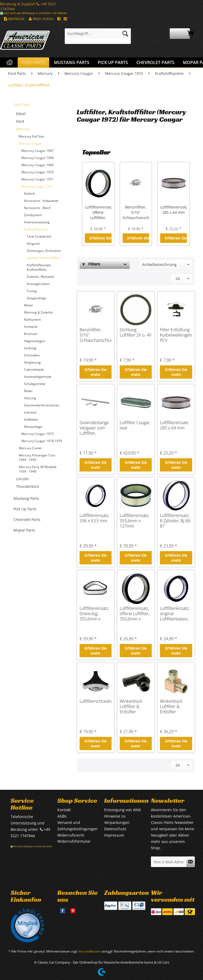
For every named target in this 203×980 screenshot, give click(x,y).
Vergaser (33, 244)
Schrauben (32, 355)
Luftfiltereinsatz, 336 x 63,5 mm (94, 518)
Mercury (23, 129)
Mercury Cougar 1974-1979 (42, 441)
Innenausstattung (37, 222)
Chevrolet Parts (27, 520)
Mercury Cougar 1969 (38, 165)
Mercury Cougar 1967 (38, 151)
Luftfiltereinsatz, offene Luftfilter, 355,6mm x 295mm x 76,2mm (98, 212)
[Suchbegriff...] (98, 34)
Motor (29, 305)
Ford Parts (22, 105)
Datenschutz (115, 829)
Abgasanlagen (35, 341)
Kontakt (64, 810)
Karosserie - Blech (37, 208)
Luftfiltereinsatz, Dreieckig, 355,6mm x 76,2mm (94, 614)
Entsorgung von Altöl (123, 810)
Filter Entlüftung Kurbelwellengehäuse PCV (176, 335)
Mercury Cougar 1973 (38, 434)
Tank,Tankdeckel (39, 236)
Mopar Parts (24, 530)
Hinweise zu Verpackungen (117, 819)
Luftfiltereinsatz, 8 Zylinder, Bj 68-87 (176, 521)
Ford (20, 121)
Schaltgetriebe (35, 384)
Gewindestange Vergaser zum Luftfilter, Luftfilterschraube (96, 428)
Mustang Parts (26, 498)
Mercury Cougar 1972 (37, 186)
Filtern (91, 264)
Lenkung (30, 348)
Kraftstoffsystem (36, 229)
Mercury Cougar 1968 (38, 158)
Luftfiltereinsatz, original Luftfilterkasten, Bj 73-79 (175, 614)
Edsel (21, 114)
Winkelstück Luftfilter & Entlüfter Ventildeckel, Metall (172, 706)
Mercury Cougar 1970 (38, 172)
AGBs (62, 816)
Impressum (114, 835)
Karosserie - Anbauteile (41, 201)
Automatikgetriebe (38, 377)
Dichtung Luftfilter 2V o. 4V (136, 332)
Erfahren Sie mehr (100, 238)
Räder (28, 391)
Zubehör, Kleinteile (40, 277)
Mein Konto (41, 19)
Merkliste (14, 19)
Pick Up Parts (25, 509)
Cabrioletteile (34, 369)
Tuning (32, 291)
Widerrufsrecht (71, 835)
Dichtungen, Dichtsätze (44, 251)
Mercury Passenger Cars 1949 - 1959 (37, 457)
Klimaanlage (33, 427)
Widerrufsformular (74, 841)
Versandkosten (89, 951)
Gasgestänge (36, 298)
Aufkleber (31, 419)
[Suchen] (125, 34)
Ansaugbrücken (38, 284)
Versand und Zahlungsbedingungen (77, 826)
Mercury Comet (30, 448)
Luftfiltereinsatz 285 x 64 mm (174, 210)
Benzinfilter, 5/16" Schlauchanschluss (136, 212)
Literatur (30, 412)
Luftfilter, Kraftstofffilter (43, 258)
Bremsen (31, 334)
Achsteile (31, 327)
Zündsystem (33, 215)
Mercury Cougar (30, 144)
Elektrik (29, 194)
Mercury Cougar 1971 (38, 179)
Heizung (30, 398)
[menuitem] (98, 36)
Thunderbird (27, 486)
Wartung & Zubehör (39, 312)
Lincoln (22, 479)
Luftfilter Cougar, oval (135, 425)
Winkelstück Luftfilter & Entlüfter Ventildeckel (131, 706)
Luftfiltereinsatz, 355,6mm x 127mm (134, 521)
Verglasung (32, 362)
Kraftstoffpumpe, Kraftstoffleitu (39, 267)
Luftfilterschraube (96, 701)
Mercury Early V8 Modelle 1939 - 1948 (38, 469)
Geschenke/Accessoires (42, 405)
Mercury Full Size (31, 136)
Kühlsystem (33, 319)
